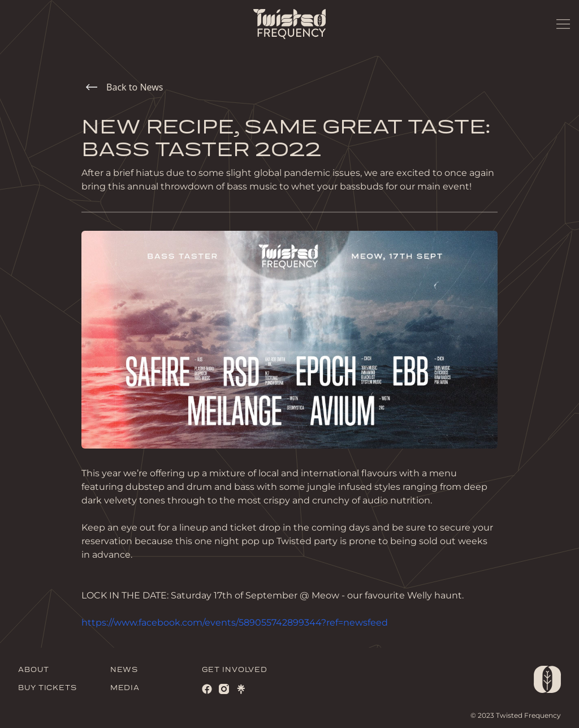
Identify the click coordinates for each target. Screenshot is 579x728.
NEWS (124, 670)
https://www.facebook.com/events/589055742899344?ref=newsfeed (235, 623)
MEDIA (125, 688)
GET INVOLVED (235, 670)
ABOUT (34, 670)
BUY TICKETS (47, 688)
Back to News (124, 87)
